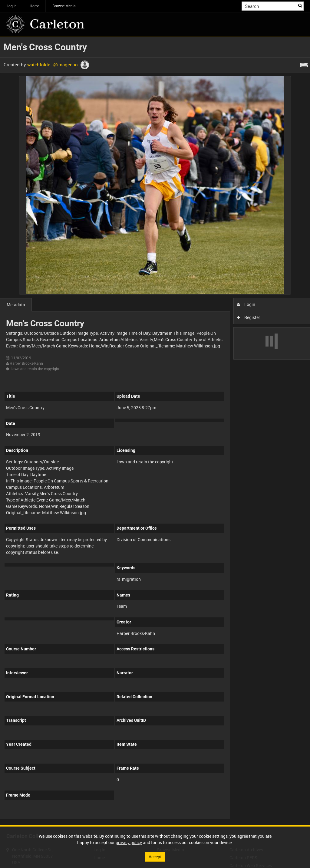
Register (248, 317)
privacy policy (129, 842)
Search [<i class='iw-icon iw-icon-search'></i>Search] (300, 5)
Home (35, 6)
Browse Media (64, 6)
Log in (12, 6)
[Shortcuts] (304, 64)
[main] (155, 431)
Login (246, 304)
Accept (155, 857)
